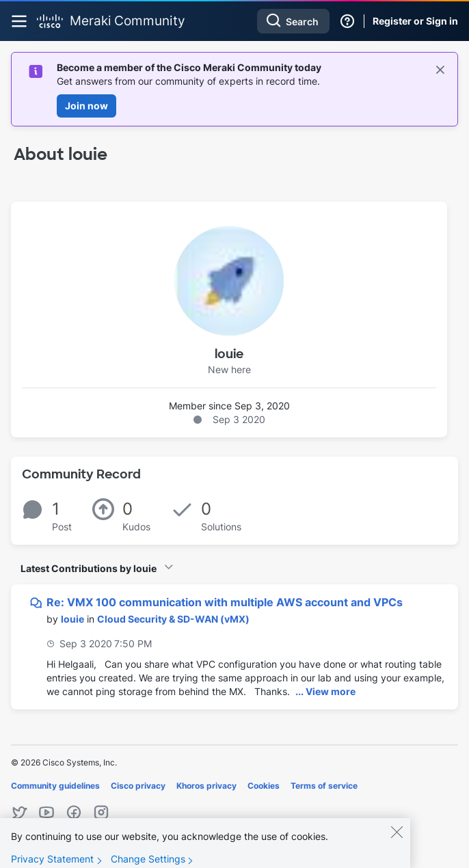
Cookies (264, 786)
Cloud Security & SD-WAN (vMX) (173, 619)
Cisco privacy (138, 786)
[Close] (397, 841)
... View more (325, 691)
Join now (86, 106)
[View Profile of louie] (72, 619)
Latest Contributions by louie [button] (89, 568)
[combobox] (293, 21)
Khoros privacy (206, 786)
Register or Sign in (415, 21)
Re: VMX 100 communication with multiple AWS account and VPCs (225, 602)
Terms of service (324, 786)
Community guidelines (55, 786)
